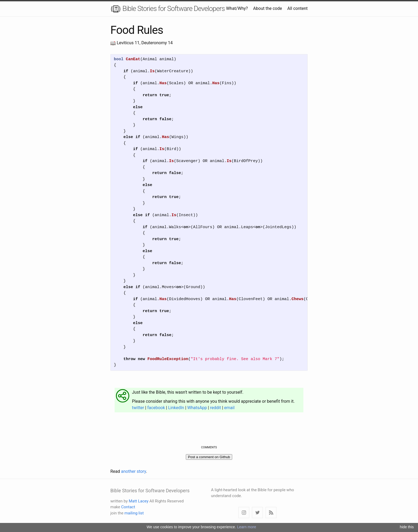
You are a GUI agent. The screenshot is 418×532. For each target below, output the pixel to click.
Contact (128, 507)
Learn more (247, 527)
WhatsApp (197, 408)
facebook (156, 408)
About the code (268, 8)
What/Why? (237, 8)
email (229, 408)
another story (133, 471)
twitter (138, 408)
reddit (216, 408)
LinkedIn (176, 408)
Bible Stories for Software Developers (168, 9)
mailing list (134, 513)
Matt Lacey (139, 501)
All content (298, 8)
